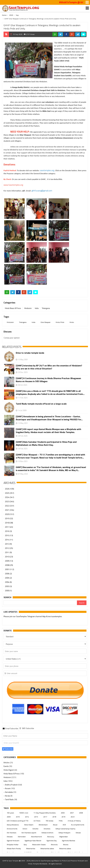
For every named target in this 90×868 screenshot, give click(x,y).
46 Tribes (37, 821)
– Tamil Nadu (9, 799)
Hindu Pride (60, 322)
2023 (73, 817)
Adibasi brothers (47, 833)
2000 (63, 813)
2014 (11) (9, 540)
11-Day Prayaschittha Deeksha (45, 813)
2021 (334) (9, 510)
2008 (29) (9, 565)
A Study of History (74, 821)
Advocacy (51, 837)
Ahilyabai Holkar (13, 845)
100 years (10, 813)
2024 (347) (9, 497)
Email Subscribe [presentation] (10, 728)
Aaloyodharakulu (13, 825)
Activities (47, 829)
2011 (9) (8, 552)
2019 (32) (9, 518)
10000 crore (24, 813)
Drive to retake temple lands (30, 353)
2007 (72, 813)
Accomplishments (78, 825)
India (37, 308)
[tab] (10, 728)
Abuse (55, 825)
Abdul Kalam (29, 825)
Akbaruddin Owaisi (39, 845)
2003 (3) (8, 586)
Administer (22, 837)
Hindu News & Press (13, 308)
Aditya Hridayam (64, 833)
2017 (45, 817)
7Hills (61, 821)
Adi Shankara (12, 833)
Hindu (72, 322)
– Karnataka (8, 792)
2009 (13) (9, 561)
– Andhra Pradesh (11, 785)
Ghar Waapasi (45, 322)
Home (4, 15)
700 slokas (49, 821)
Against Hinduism (13, 841)
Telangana (46, 308)
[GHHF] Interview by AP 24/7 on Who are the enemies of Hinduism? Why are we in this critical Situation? (49, 367)
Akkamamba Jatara (47, 849)
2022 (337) (9, 506)
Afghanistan (64, 837)
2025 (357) (9, 493)
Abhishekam (43, 825)
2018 (54, 817)
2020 (11, 15)
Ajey (25, 845)
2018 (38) (9, 523)
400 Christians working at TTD (18, 821)
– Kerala (7, 796)
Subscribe (8, 749)
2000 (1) (8, 590)
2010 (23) (9, 557)
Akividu (66, 845)
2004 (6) (8, 582)
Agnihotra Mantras (68, 841)
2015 (36, 817)
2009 (9, 817)
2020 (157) (9, 514)
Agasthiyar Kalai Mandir (33, 841)
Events (6, 766)
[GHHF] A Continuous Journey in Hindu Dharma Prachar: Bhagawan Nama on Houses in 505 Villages (48, 380)
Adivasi (78, 833)
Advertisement (36, 837)
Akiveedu (54, 845)
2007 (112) (9, 569)
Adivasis (10, 837)
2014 (27, 817)
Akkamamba (31, 849)
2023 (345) (9, 501)
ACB (64, 825)
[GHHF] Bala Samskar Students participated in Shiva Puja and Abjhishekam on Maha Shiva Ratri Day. (46, 443)
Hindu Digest (9, 770)
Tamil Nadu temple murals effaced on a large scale (41, 404)
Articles (7, 763)
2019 (63, 817)
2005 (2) (8, 578)
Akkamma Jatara (65, 849)
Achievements (12, 829)
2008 (81, 813)
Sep (17, 15)
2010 (18, 817)
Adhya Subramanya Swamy (65, 829)
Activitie (35, 829)
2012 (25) (9, 548)
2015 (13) (9, 535)
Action (25, 829)
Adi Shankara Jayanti (29, 833)
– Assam (7, 788)
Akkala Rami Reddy (14, 849)
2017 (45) (9, 527)
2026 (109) (9, 489)
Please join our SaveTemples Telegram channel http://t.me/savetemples (33, 617)
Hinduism (28, 308)
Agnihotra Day (52, 841)
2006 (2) (8, 574)
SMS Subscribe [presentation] (27, 728)
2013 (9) (8, 544)
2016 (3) (8, 531)
